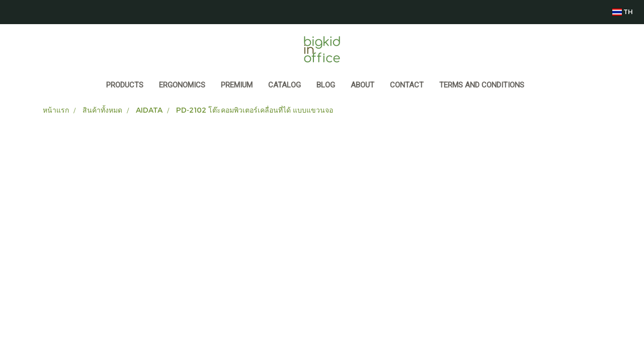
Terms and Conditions (482, 85)
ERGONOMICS (182, 85)
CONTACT (407, 85)
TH (622, 12)
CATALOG (285, 85)
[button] (541, 86)
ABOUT (363, 85)
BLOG (326, 85)
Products (125, 85)
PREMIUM (237, 85)
